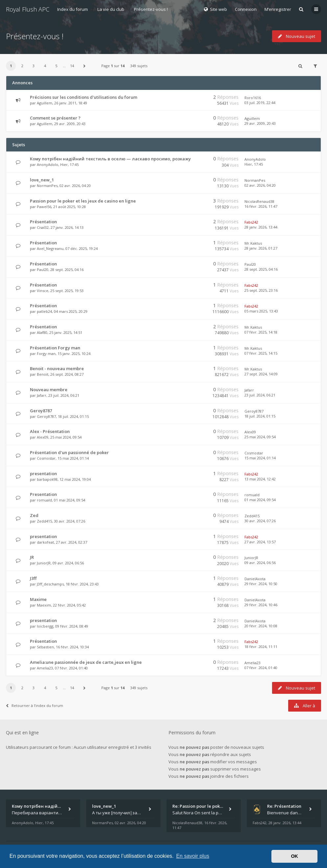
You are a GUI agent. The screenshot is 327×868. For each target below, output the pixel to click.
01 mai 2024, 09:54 (260, 500)
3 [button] (34, 66)
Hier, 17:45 (254, 164)
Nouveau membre (49, 390)
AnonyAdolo (48, 164)
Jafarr (42, 395)
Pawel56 (44, 207)
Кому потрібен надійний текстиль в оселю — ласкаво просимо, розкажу (110, 159)
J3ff (33, 578)
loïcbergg (45, 626)
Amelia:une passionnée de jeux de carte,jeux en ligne (86, 662)
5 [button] (56, 66)
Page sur (113, 66)
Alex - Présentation (50, 431)
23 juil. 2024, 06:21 (260, 395)
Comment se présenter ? (55, 118)
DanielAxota (255, 579)
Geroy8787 (41, 411)
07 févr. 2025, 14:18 (261, 332)
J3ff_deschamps (50, 584)
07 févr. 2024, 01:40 (261, 668)
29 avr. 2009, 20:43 (260, 123)
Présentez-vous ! (151, 9)
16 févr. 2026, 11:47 (261, 206)
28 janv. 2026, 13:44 (261, 227)
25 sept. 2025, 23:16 (261, 290)
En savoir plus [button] (193, 856)
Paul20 (43, 270)
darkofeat (45, 542)
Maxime (38, 599)
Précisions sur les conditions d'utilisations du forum (84, 97)
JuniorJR (44, 563)
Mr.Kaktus (253, 243)
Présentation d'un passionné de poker (69, 452)
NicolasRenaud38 (259, 201)
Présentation (43, 222)
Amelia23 (45, 668)
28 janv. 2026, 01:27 (261, 248)
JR (32, 557)
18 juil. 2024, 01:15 (260, 416)
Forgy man (46, 353)
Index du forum (73, 9)
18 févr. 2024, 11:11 (261, 647)
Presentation (43, 494)
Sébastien (45, 647)
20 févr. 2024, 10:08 (261, 626)
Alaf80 (42, 332)
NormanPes (47, 186)
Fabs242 (251, 222)
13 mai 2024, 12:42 (260, 479)
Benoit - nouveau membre (57, 368)
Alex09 (43, 437)
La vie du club (111, 9)
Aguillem (45, 103)
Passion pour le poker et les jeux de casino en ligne (83, 201)
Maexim (44, 605)
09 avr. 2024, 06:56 (260, 563)
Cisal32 (43, 227)
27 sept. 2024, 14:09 (261, 374)
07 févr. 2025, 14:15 (261, 353)
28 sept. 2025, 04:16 (261, 269)
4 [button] (45, 66)
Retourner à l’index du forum (35, 705)
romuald (44, 500)
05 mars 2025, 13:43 (261, 311)
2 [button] (22, 66)
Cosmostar (46, 458)
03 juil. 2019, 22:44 (260, 103)
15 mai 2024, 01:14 (260, 458)
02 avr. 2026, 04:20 (260, 185)
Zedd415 (44, 521)
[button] (85, 66)
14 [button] (72, 66)
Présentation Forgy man (55, 348)
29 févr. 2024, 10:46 (261, 605)
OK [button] (294, 856)
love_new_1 (42, 180)
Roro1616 (253, 98)
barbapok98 (47, 479)
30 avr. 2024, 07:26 (260, 521)
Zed (34, 515)
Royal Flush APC (28, 9)
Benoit (43, 374)
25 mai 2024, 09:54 (260, 437)
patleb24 (44, 311)
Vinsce (43, 291)
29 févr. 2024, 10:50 (261, 584)
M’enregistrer (278, 9)
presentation (43, 474)
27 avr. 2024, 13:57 (260, 542)
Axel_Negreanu (50, 248)
